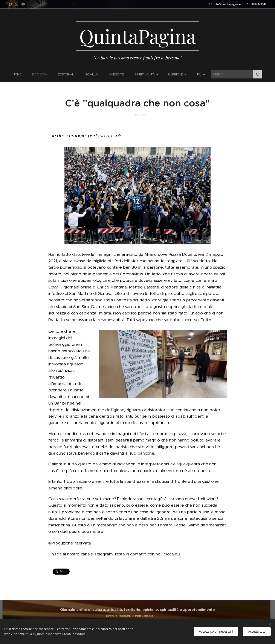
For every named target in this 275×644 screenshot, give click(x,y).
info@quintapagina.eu (228, 4)
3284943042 (259, 4)
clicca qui (172, 554)
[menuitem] (20, 74)
